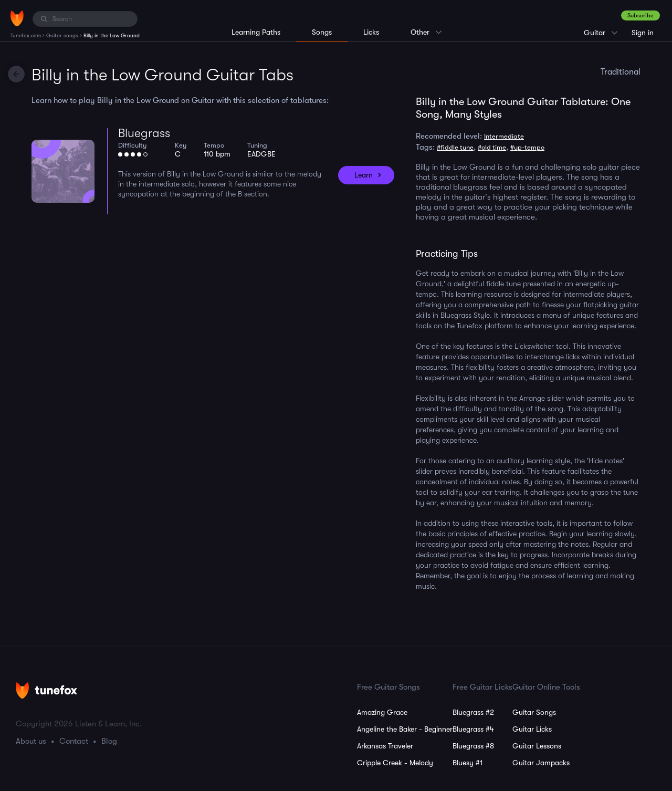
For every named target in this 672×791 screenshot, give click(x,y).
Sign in (643, 33)
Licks (371, 32)
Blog (109, 741)
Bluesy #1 (468, 763)
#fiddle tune (455, 147)
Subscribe (640, 15)
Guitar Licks (532, 729)
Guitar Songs (534, 712)
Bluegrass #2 (473, 712)
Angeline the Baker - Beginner (405, 729)
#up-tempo (527, 147)
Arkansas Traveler (385, 746)
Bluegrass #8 (473, 746)
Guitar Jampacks (541, 763)
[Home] (17, 18)
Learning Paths (256, 32)
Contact (74, 741)
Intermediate (504, 136)
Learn (364, 175)
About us (31, 741)
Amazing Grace (382, 712)
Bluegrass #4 (473, 729)
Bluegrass (144, 133)
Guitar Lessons (537, 746)
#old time (492, 147)
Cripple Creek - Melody (395, 763)
